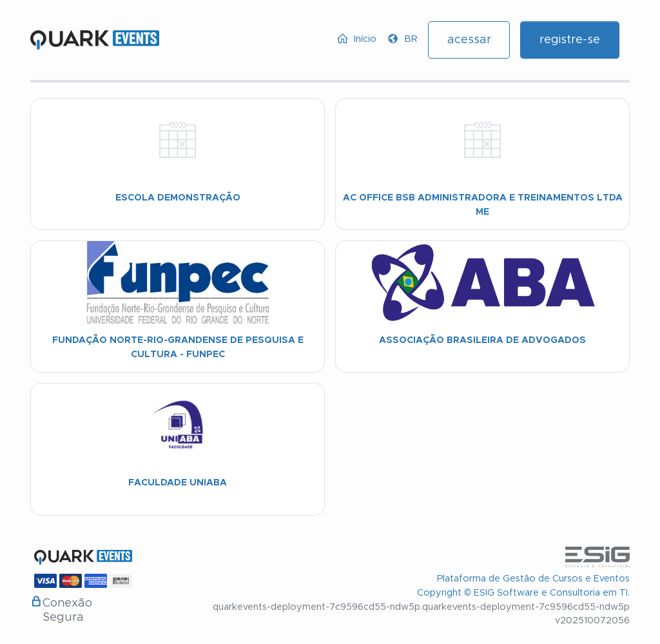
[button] (402, 39)
